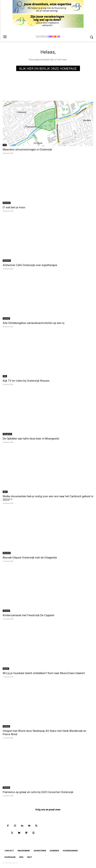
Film (5, 376)
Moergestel (7, 434)
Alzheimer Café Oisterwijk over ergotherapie (30, 265)
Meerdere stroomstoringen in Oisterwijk (27, 150)
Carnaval (6, 318)
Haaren (6, 669)
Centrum (6, 726)
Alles (5, 492)
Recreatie (7, 203)
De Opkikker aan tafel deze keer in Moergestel (31, 439)
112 (5, 145)
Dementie (7, 261)
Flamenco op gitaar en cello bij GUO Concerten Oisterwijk (38, 792)
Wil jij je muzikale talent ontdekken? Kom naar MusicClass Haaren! (44, 673)
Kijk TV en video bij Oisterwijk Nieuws (26, 381)
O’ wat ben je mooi (14, 207)
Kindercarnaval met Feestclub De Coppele (28, 615)
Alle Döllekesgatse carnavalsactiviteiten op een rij (34, 323)
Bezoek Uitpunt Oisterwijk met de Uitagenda (30, 558)
